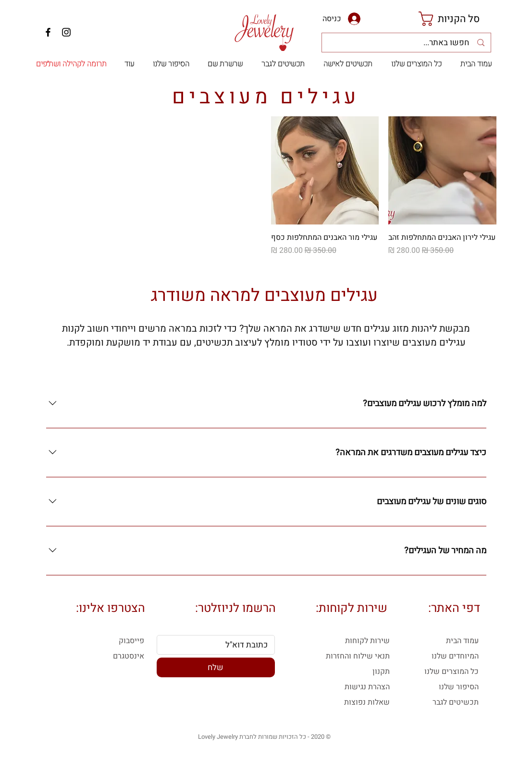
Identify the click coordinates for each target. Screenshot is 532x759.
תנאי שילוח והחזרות (358, 656)
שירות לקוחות (367, 641)
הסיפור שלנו (459, 687)
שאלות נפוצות (367, 702)
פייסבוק (131, 641)
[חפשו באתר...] (406, 43)
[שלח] (216, 667)
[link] (457, 19)
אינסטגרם (129, 656)
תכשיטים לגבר (456, 702)
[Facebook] (48, 32)
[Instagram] (66, 32)
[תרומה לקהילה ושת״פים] (71, 64)
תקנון (381, 672)
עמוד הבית (462, 641)
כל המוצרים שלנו (452, 672)
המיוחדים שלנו (455, 656)
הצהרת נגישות (367, 687)
